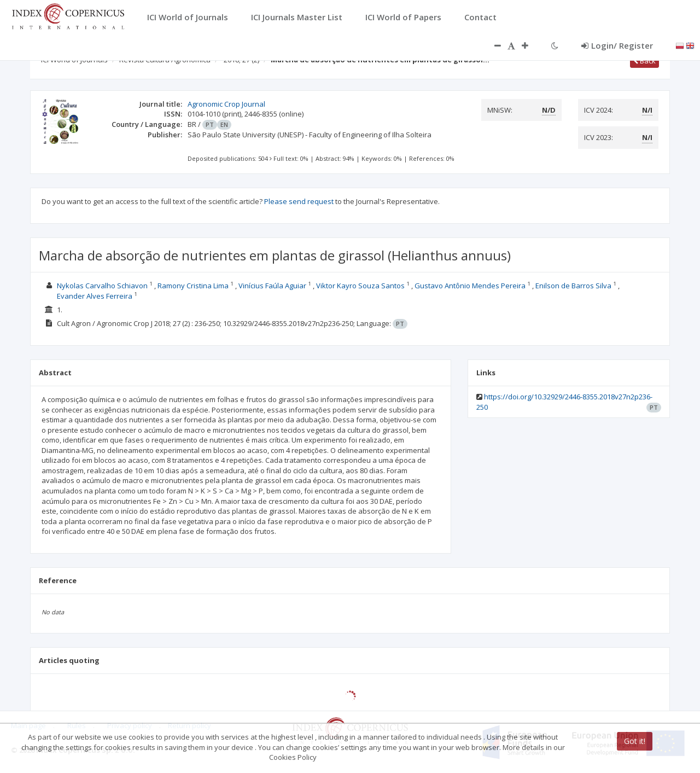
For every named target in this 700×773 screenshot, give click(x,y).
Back (644, 61)
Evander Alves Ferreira (95, 296)
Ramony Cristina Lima (193, 286)
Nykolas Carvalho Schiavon (102, 286)
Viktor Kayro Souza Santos (360, 286)
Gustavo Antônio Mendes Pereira (470, 286)
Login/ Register (617, 45)
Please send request (299, 201)
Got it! (635, 741)
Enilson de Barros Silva (573, 286)
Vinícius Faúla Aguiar (272, 286)
